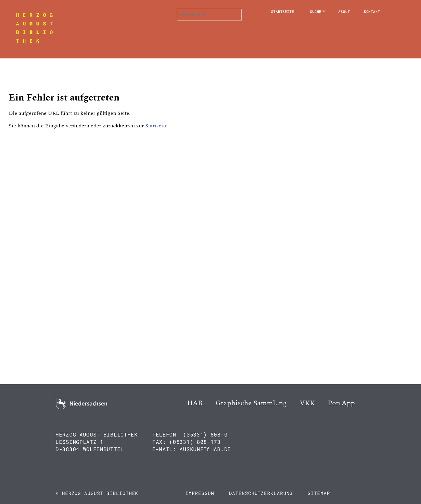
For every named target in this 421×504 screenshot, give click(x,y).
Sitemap (319, 493)
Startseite (283, 11)
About (344, 11)
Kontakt (372, 11)
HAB (195, 403)
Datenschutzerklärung (261, 493)
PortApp (341, 403)
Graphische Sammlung (251, 403)
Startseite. (157, 126)
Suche (316, 11)
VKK (307, 403)
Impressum (200, 493)
